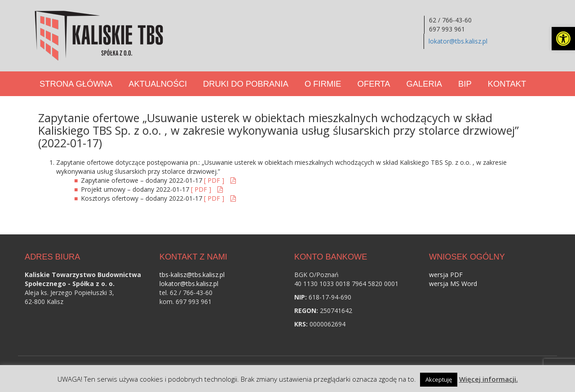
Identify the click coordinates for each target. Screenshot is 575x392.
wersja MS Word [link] (453, 284)
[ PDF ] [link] (215, 180)
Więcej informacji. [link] (489, 379)
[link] (563, 39)
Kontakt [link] (507, 84)
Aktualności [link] (158, 84)
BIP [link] (465, 84)
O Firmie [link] (323, 84)
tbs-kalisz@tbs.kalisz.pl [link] (192, 275)
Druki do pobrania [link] (246, 84)
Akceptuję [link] (439, 379)
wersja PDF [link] (446, 275)
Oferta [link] (374, 84)
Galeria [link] (424, 84)
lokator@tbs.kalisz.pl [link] (458, 41)
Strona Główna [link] (76, 84)
